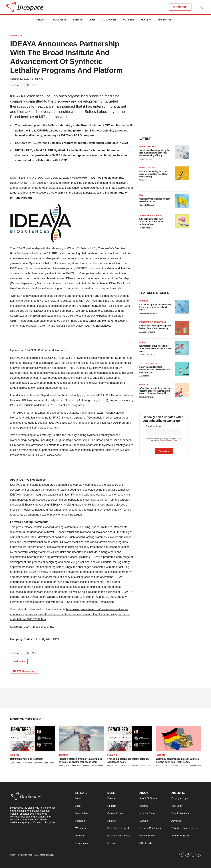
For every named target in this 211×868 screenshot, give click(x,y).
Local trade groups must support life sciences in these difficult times (155, 307)
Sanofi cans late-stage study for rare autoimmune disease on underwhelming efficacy (155, 153)
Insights (15, 755)
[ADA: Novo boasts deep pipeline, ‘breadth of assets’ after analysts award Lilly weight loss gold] (182, 390)
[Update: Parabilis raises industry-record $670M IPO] (182, 201)
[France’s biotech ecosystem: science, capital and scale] (130, 739)
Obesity (144, 384)
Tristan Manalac (146, 159)
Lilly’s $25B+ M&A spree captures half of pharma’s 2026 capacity (155, 327)
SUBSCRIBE (180, 7)
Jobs (92, 20)
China (143, 342)
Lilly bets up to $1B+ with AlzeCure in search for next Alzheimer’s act (152, 222)
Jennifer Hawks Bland (148, 313)
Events (78, 20)
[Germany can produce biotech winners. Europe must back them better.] (179, 739)
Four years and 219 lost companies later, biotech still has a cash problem (156, 370)
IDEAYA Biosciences (25, 671)
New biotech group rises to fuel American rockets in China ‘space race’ (155, 348)
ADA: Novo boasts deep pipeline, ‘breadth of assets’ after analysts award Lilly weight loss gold (155, 391)
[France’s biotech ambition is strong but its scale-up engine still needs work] (81, 739)
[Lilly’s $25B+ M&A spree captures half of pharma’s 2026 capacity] (182, 328)
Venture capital (149, 363)
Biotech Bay (16, 36)
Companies (109, 20)
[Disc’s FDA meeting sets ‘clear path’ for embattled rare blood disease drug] (182, 173)
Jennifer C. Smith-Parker (44, 763)
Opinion (144, 301)
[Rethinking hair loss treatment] (33, 739)
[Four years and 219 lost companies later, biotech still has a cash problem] (182, 369)
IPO (141, 195)
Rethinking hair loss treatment (27, 759)
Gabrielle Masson (147, 205)
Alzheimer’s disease (151, 215)
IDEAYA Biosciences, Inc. (108, 178)
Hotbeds (129, 20)
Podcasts (60, 20)
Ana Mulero (144, 376)
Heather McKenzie (147, 397)
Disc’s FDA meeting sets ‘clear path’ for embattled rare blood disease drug (154, 174)
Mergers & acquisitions (153, 322)
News (40, 20)
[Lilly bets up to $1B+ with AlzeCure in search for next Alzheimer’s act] (182, 221)
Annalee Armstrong (147, 332)
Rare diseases (148, 147)
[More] (46, 20)
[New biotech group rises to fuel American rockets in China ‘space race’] (182, 348)
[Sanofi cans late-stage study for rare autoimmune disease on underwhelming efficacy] (182, 152)
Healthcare (19, 661)
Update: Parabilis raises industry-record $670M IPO (155, 200)
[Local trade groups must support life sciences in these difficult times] (182, 307)
